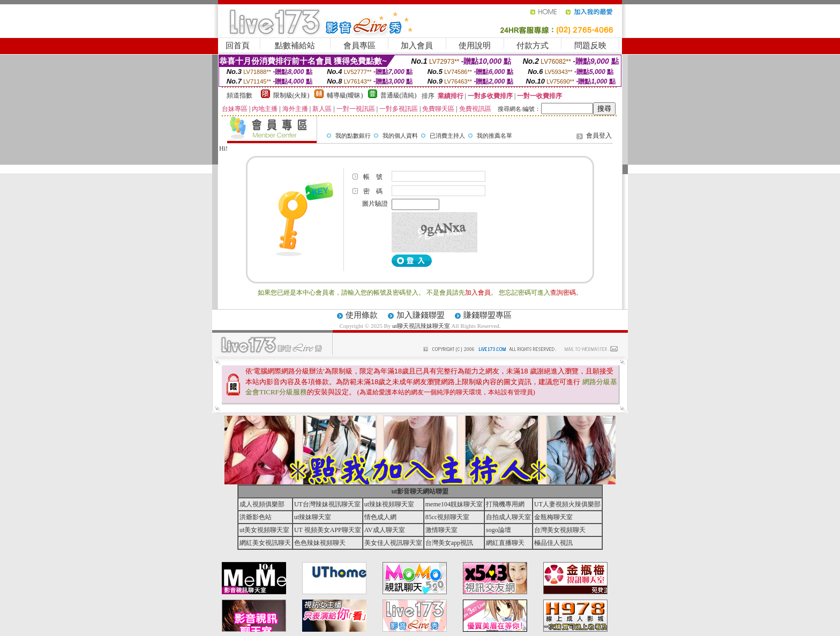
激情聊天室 (441, 530)
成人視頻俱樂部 (262, 504)
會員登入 (599, 136)
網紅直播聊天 (505, 543)
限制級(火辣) (291, 95)
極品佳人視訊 (553, 543)
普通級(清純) (399, 95)
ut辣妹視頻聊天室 (389, 504)
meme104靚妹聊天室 (454, 504)
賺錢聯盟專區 (487, 315)
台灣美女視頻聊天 (560, 530)
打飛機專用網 (505, 504)
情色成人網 (380, 517)
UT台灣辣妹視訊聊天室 (327, 504)
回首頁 (238, 46)
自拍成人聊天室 (508, 517)
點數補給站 (295, 46)
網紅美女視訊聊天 (265, 543)
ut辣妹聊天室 (313, 517)
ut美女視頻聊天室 (264, 530)
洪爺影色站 (256, 517)
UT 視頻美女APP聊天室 (328, 530)
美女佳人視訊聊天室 (393, 543)
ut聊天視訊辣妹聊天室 (421, 326)
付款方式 (532, 46)
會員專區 (359, 46)
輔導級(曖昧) (345, 95)
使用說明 (475, 46)
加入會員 (417, 46)
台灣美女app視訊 (449, 543)
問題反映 (590, 46)
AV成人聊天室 (385, 530)
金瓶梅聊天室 (553, 517)
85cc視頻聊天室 (448, 517)
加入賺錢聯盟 (421, 315)
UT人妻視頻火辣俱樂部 (567, 504)
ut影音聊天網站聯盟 (420, 491)
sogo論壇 (498, 530)
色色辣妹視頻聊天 (320, 543)
